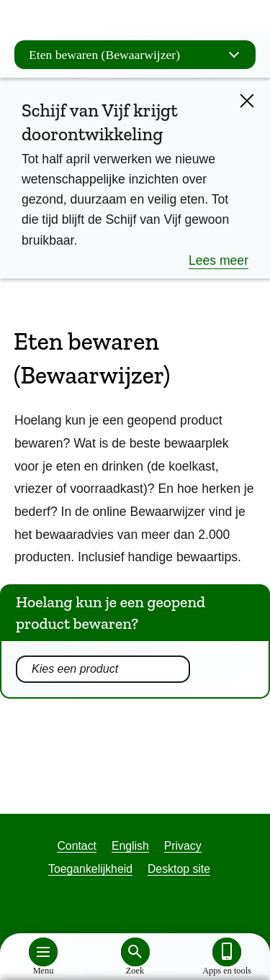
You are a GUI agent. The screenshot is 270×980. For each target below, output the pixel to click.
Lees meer (219, 260)
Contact (77, 846)
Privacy (183, 846)
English (130, 846)
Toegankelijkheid (90, 869)
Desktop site (179, 869)
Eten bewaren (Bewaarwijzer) (139, 55)
